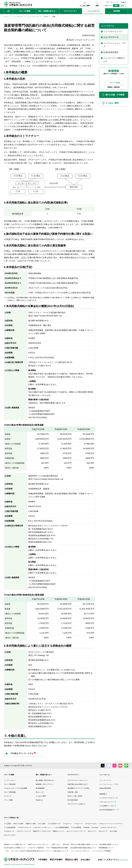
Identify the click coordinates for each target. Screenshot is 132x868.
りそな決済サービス (54, 824)
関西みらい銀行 (31, 824)
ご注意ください (56, 844)
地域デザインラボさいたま (42, 831)
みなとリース (92, 831)
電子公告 (66, 844)
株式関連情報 (40, 788)
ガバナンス (8, 796)
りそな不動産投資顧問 (61, 827)
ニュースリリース (105, 780)
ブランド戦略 (8, 800)
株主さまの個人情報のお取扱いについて (84, 844)
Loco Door (95, 827)
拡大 (122, 6)
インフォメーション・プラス (109, 784)
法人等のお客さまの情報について (15, 848)
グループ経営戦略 (10, 792)
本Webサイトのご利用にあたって (15, 844)
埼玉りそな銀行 (19, 824)
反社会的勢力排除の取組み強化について (83, 848)
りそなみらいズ (9, 831)
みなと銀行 (42, 824)
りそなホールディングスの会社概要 (16, 788)
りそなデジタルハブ (24, 827)
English (123, 2)
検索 (97, 6)
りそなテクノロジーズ (24, 831)
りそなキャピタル (91, 824)
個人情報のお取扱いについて (109, 844)
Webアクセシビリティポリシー (38, 844)
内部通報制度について (106, 848)
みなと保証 (113, 831)
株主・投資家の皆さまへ (44, 775)
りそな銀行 (8, 824)
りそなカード (68, 824)
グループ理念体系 (10, 784)
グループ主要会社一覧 (11, 818)
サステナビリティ (73, 775)
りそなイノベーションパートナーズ (111, 824)
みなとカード (103, 831)
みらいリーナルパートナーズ (76, 831)
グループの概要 (9, 775)
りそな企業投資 (76, 827)
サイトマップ (111, 2)
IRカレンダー (40, 792)
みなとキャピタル (10, 835)
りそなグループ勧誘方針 (36, 848)
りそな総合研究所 (10, 827)
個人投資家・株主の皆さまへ (45, 780)
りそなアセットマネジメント (43, 827)
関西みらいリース (59, 831)
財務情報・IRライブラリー (44, 784)
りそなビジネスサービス (108, 827)
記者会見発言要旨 (105, 788)
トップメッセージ (10, 780)
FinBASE (86, 827)
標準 (116, 6)
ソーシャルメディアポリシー (80, 851)
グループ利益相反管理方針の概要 (57, 848)
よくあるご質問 (85, 6)
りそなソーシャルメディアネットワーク (18, 766)
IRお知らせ (39, 800)
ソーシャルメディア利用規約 (102, 851)
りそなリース (78, 824)
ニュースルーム (104, 775)
